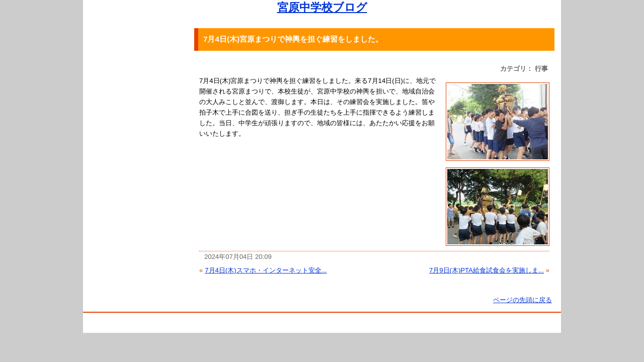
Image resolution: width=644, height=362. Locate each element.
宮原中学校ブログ (322, 7)
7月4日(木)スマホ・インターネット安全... (266, 270)
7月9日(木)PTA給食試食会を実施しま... (487, 270)
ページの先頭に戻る (522, 300)
